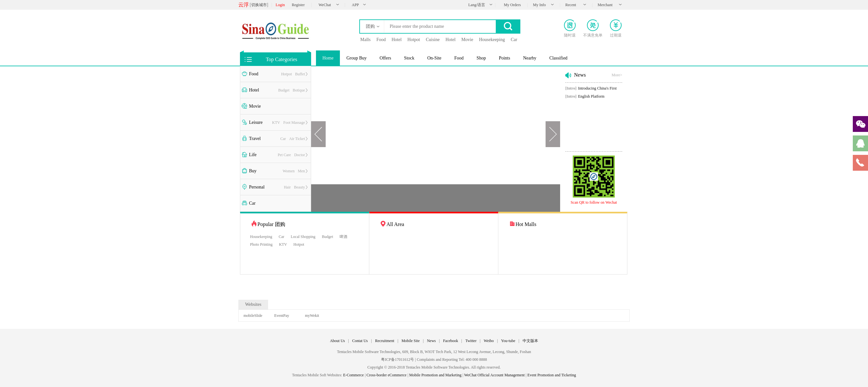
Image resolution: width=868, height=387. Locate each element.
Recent (571, 5)
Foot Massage (294, 123)
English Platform (585, 96)
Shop (481, 58)
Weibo (489, 341)
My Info (539, 5)
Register (298, 5)
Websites (253, 304)
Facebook (451, 341)
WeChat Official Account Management (494, 375)
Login (280, 5)
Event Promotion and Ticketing (552, 375)
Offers (385, 58)
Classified (559, 58)
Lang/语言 (477, 5)
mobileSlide (253, 316)
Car (283, 139)
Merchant (605, 5)
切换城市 (259, 5)
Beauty (299, 187)
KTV (276, 123)
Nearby (530, 58)
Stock (409, 58)
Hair (287, 187)
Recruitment (385, 341)
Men (301, 171)
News (431, 341)
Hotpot (286, 74)
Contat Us (360, 341)
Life (253, 155)
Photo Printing (261, 244)
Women (289, 171)
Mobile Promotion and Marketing (435, 375)
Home (328, 58)
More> (617, 75)
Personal (257, 187)
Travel (255, 139)
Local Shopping (303, 237)
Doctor (300, 155)
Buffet (300, 74)
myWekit (312, 316)
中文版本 (530, 341)
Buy (253, 171)
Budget (284, 90)
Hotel (254, 90)
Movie (255, 106)
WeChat (325, 5)
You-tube (508, 341)
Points (504, 58)
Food (254, 74)
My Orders (512, 5)
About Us (337, 341)
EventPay (282, 316)
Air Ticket (297, 139)
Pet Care (284, 155)
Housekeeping (261, 237)
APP (355, 5)
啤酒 (343, 237)
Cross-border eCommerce (386, 375)
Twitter (471, 341)
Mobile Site (410, 341)
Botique (299, 90)
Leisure (256, 122)
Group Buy (357, 58)
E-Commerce (353, 375)
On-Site (434, 58)
